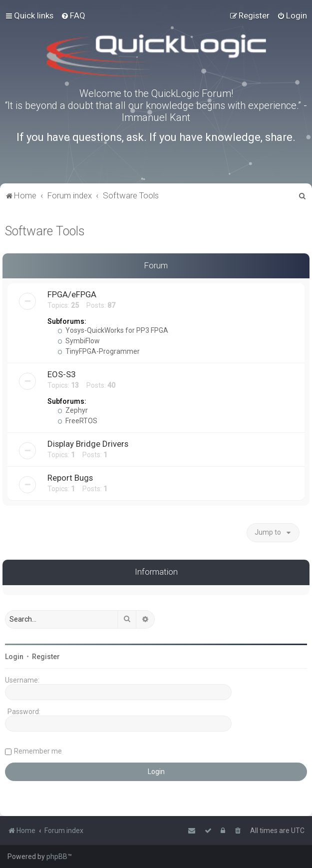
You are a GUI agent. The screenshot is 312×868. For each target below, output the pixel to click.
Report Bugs (70, 478)
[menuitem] (73, 15)
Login (14, 657)
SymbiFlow (79, 341)
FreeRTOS (77, 421)
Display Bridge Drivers (88, 444)
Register (46, 657)
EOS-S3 (61, 374)
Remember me (38, 751)
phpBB (57, 857)
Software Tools (45, 231)
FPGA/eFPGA (72, 294)
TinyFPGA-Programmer (99, 351)
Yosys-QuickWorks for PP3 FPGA (113, 330)
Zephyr (73, 410)
